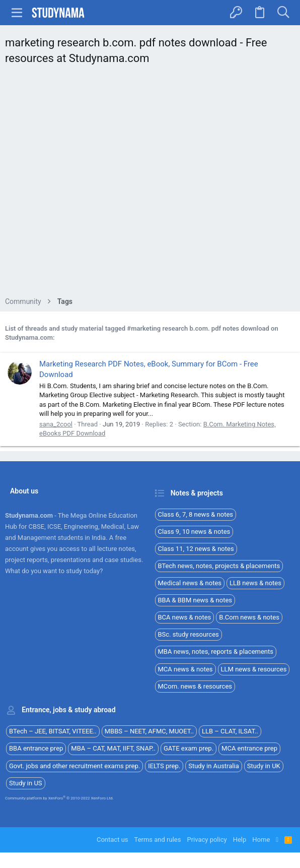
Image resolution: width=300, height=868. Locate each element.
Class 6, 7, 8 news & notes (196, 514)
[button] (17, 13)
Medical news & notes (190, 583)
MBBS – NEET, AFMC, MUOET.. (149, 731)
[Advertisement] (150, 184)
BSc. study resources (189, 634)
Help (240, 840)
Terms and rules (158, 840)
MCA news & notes (185, 669)
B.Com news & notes (249, 617)
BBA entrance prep (36, 748)
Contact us (113, 840)
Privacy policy (207, 840)
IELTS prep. (164, 766)
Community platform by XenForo (59, 798)
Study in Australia (214, 766)
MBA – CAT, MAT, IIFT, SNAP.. (113, 748)
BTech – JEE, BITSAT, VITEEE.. (53, 731)
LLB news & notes (255, 583)
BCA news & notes (185, 617)
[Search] (283, 13)
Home (261, 840)
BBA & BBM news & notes (195, 600)
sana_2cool (56, 424)
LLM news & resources (254, 669)
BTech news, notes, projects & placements (219, 566)
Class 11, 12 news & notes (196, 549)
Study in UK (264, 766)
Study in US (26, 783)
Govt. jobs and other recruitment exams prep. (74, 766)
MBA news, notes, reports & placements (216, 652)
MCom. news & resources (195, 686)
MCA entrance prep (249, 748)
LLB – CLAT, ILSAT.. (230, 731)
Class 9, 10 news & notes (194, 532)
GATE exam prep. (189, 748)
